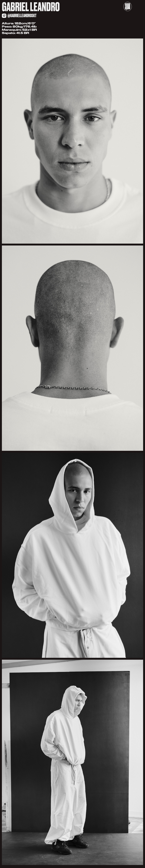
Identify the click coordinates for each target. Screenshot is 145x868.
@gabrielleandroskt (22, 16)
